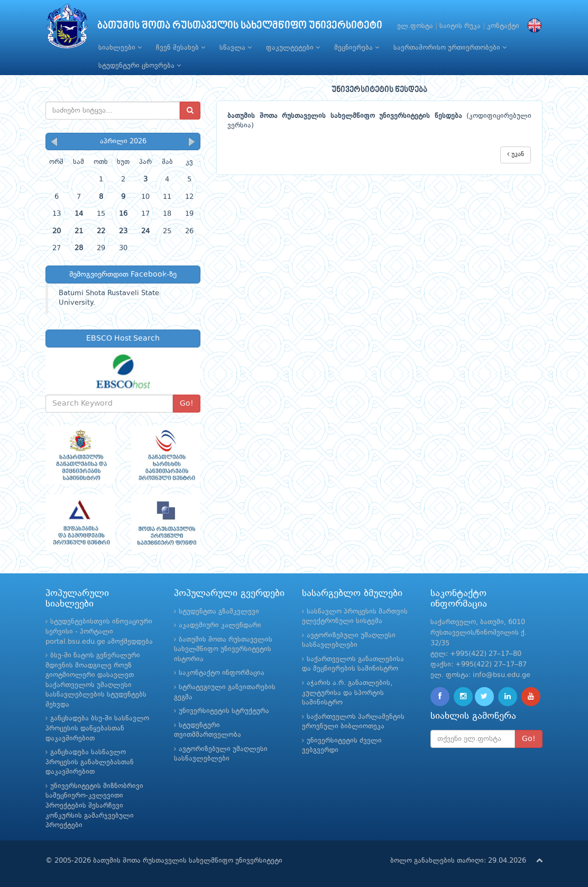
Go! (187, 404)
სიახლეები (120, 48)
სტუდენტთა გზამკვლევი (219, 612)
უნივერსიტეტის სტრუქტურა (224, 711)
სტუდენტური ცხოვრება (140, 66)
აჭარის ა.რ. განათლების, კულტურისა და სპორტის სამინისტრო (347, 693)
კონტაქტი (503, 26)
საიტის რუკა (460, 26)
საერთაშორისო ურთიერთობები (450, 48)
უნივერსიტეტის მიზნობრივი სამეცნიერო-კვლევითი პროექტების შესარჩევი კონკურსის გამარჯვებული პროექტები (94, 806)
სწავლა (236, 48)
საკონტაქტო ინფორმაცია (222, 673)
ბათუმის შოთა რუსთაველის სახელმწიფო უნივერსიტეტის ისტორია (223, 650)
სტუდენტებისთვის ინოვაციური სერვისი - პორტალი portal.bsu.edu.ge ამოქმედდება (99, 632)
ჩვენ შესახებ (181, 48)
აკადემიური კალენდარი (220, 625)
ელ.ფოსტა (415, 26)
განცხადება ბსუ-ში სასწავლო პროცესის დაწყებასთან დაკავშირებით (97, 728)
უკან (516, 154)
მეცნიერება (357, 48)
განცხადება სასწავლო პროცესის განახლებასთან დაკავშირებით (90, 762)
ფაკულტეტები (293, 48)
